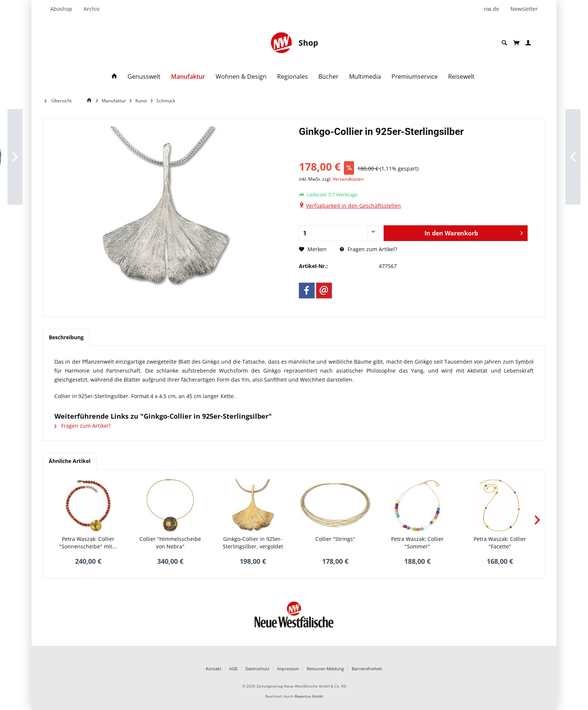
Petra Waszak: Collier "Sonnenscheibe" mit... (88, 543)
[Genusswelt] (144, 77)
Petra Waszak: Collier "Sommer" (417, 543)
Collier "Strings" (335, 539)
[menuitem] (64, 9)
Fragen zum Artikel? (368, 249)
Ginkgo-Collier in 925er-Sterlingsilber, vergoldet (253, 543)
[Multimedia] (365, 77)
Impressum (288, 669)
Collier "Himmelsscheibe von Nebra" (170, 543)
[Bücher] (328, 77)
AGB (233, 669)
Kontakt (214, 669)
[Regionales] (292, 77)
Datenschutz (257, 669)
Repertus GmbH (309, 696)
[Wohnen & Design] (241, 77)
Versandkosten (348, 179)
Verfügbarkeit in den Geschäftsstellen (353, 206)
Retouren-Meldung (325, 669)
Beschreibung (66, 337)
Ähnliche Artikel (70, 461)
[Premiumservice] (415, 77)
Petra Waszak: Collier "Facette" (500, 543)
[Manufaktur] (188, 77)
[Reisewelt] (461, 77)
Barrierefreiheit (367, 669)
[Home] (90, 100)
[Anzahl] (339, 233)
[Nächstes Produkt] (537, 520)
